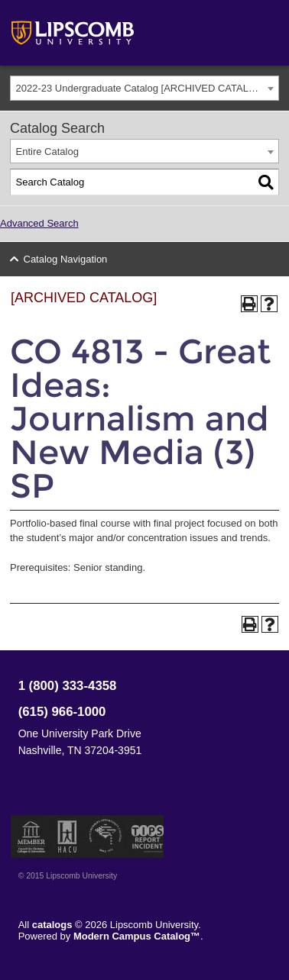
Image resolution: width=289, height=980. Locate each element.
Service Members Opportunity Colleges (106, 837)
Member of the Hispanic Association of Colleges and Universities (67, 837)
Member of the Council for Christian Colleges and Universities (31, 837)
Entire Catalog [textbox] (47, 152)
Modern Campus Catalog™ (137, 936)
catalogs (52, 925)
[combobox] (144, 88)
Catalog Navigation (66, 259)
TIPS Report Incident (146, 837)
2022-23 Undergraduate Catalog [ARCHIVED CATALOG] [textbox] (141, 88)
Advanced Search (39, 223)
